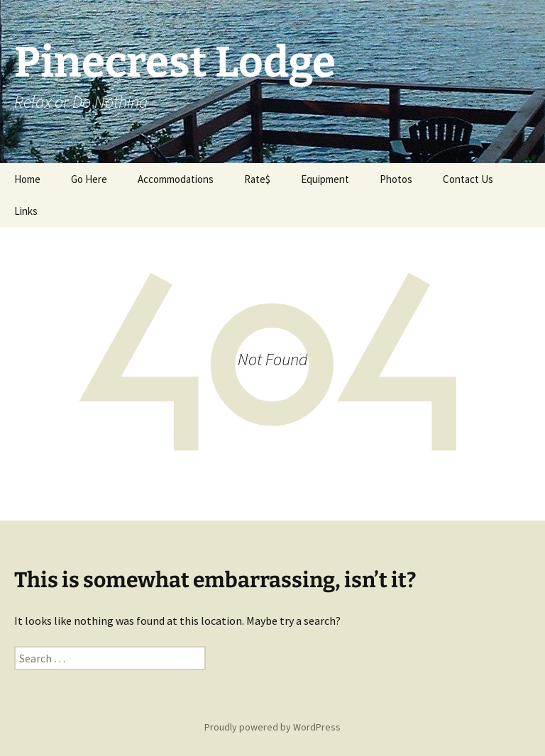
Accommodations (176, 179)
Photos (396, 179)
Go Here (89, 179)
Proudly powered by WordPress (272, 727)
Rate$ (257, 179)
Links (26, 211)
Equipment (325, 179)
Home (27, 179)
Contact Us (468, 179)
